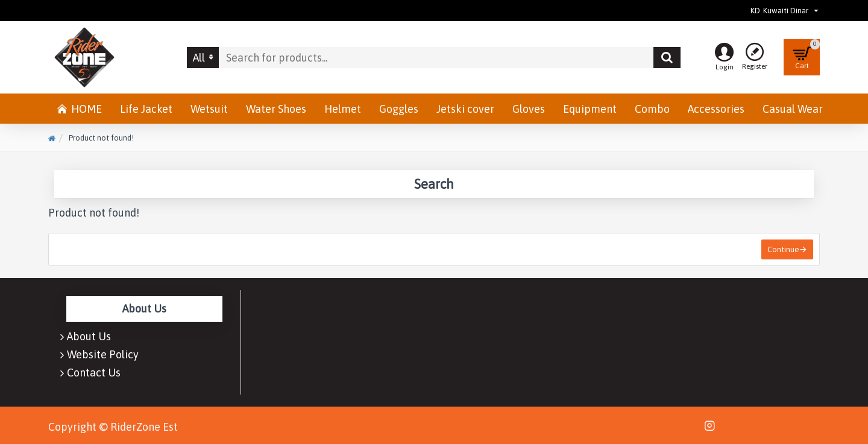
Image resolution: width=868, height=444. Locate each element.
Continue (783, 249)
